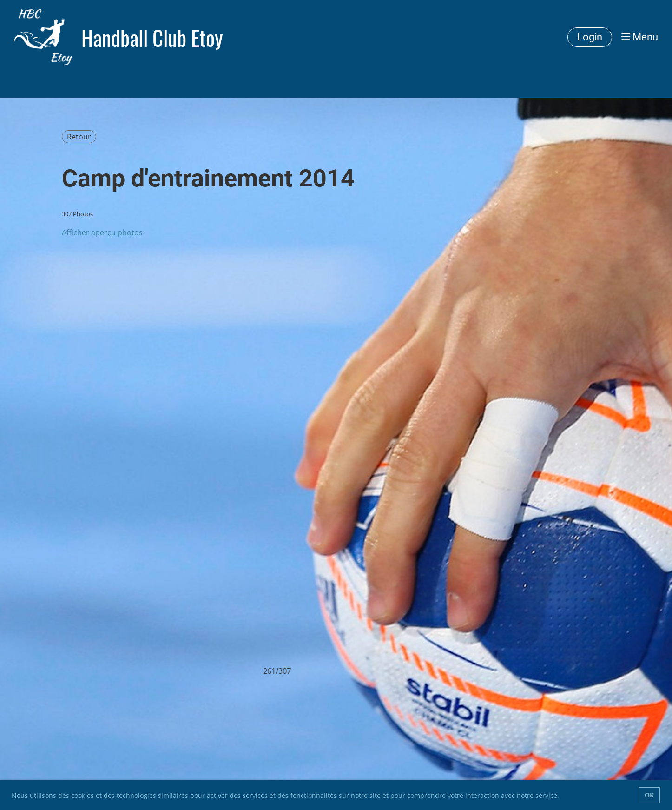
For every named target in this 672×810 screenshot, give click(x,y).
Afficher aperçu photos (102, 232)
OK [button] (649, 795)
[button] (562, 797)
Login (590, 37)
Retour (79, 137)
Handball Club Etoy (152, 37)
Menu (640, 37)
